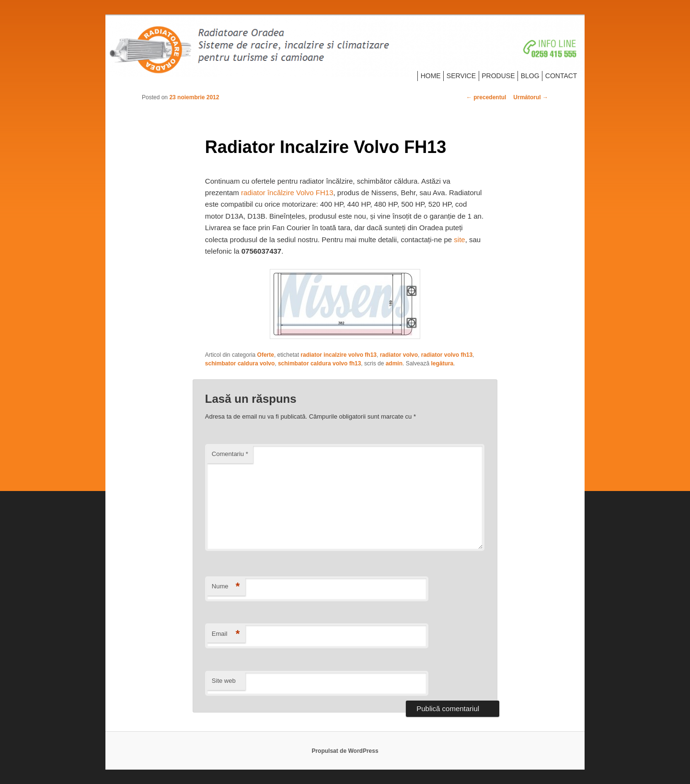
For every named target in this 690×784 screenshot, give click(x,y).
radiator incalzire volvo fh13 (339, 355)
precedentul (486, 97)
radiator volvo (399, 355)
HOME (431, 76)
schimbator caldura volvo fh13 (319, 363)
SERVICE (461, 76)
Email (226, 634)
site (459, 240)
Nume (226, 587)
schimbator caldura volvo (240, 363)
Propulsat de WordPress (345, 751)
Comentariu (230, 454)
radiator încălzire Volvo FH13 (287, 193)
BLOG (530, 76)
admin (394, 363)
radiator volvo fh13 (447, 355)
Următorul (531, 97)
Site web (224, 681)
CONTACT (561, 76)
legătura (442, 363)
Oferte (266, 355)
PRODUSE (498, 76)
